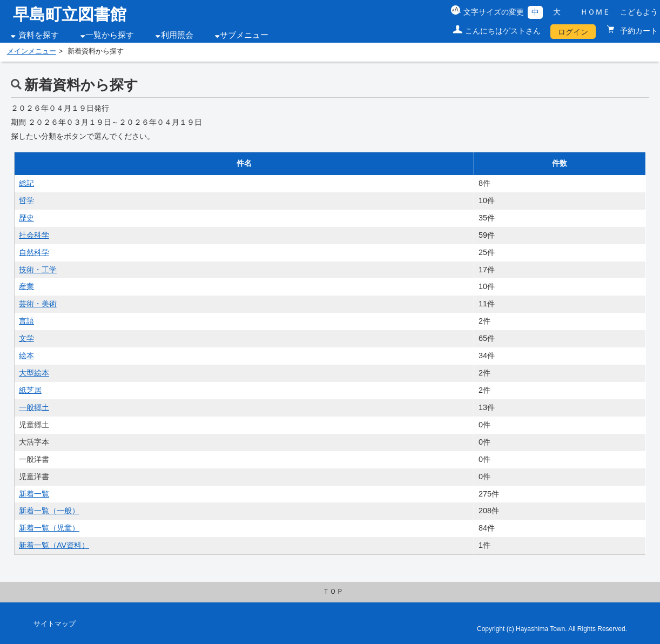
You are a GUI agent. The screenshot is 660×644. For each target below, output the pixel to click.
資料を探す (39, 35)
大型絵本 (34, 373)
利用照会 (177, 35)
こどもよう (639, 12)
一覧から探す (110, 35)
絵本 (26, 355)
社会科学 (34, 235)
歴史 (26, 218)
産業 (26, 286)
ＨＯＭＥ (595, 12)
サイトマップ (55, 624)
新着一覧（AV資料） (54, 545)
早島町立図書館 (70, 14)
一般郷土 (34, 407)
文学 (26, 338)
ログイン (573, 32)
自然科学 (34, 252)
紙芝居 (30, 390)
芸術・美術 (38, 304)
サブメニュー (244, 35)
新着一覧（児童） (49, 528)
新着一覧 (34, 494)
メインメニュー (32, 51)
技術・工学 (38, 270)
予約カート (638, 31)
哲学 (26, 200)
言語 (26, 321)
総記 (26, 183)
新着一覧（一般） (49, 511)
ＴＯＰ (333, 592)
